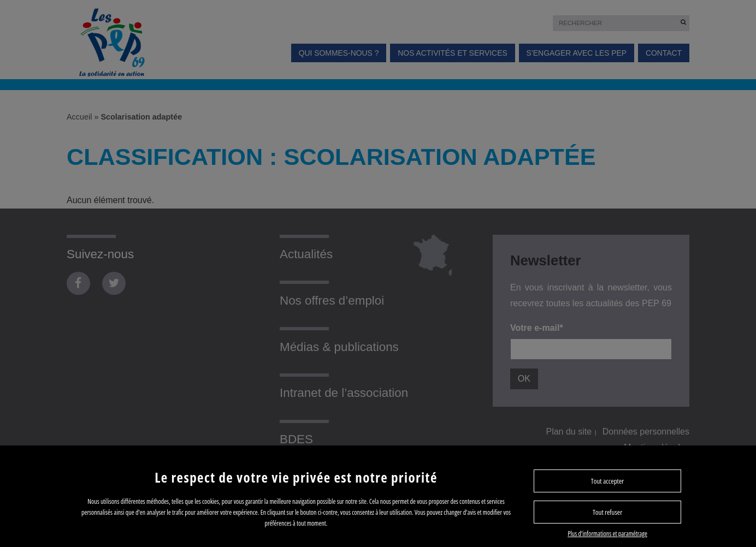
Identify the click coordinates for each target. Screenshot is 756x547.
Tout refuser (607, 512)
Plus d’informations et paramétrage (607, 534)
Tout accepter (607, 481)
